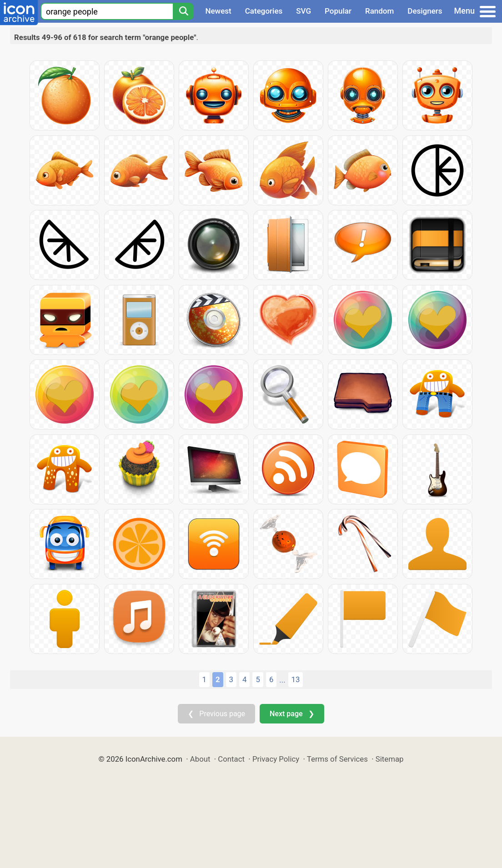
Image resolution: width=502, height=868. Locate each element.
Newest (218, 11)
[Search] (183, 11)
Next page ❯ (292, 714)
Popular (338, 11)
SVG (304, 11)
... (282, 680)
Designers (425, 11)
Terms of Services (337, 759)
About (200, 759)
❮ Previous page (216, 714)
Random (379, 11)
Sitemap (390, 759)
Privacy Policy (276, 759)
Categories (264, 11)
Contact (231, 759)
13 (296, 679)
